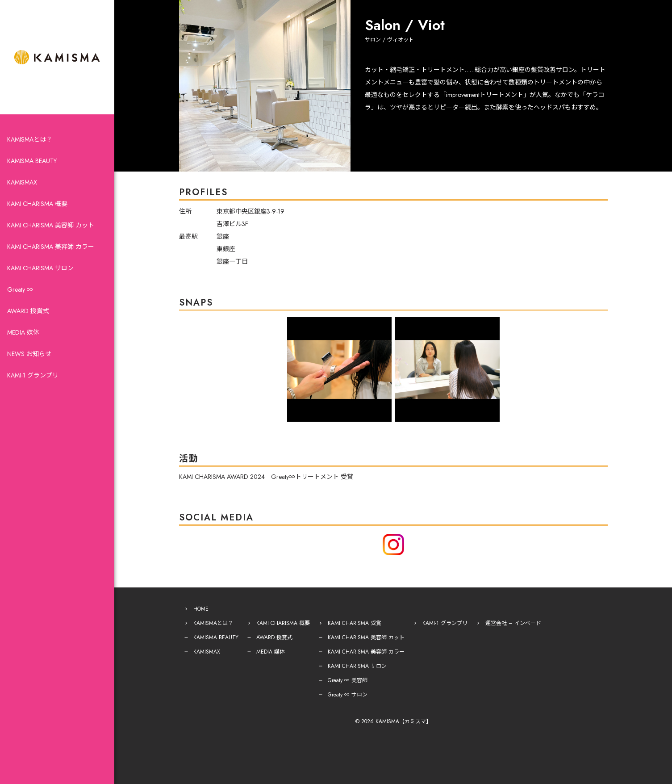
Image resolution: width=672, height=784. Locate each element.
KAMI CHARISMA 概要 (37, 204)
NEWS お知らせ (29, 354)
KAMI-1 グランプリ (33, 375)
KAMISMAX (22, 182)
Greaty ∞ (20, 289)
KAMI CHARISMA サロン (40, 268)
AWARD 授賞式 (28, 311)
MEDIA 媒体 (23, 332)
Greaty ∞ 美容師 (348, 680)
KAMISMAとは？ (30, 139)
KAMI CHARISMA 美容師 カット (51, 225)
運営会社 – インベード (513, 623)
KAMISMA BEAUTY (32, 161)
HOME (201, 609)
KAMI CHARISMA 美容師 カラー (51, 247)
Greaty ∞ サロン (348, 695)
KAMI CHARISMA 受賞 (355, 623)
